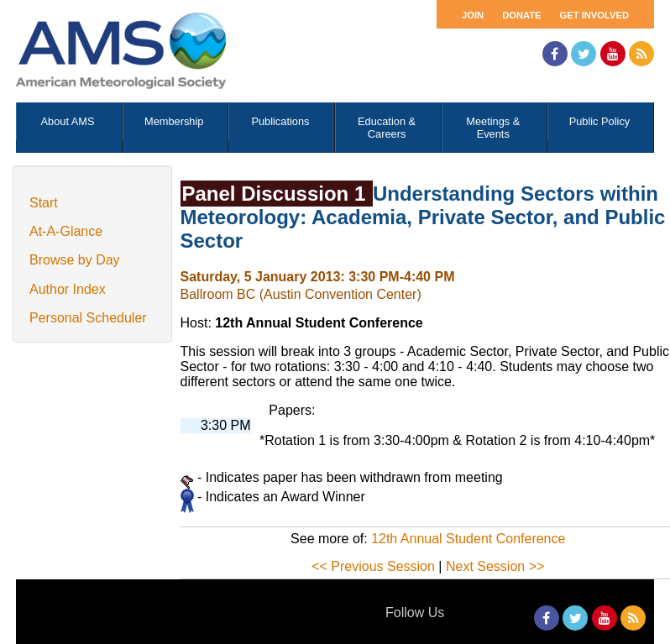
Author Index (68, 289)
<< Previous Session (373, 566)
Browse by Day (75, 260)
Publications (280, 121)
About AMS (68, 121)
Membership (174, 121)
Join (473, 15)
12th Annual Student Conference (468, 539)
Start (44, 203)
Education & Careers (387, 128)
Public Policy (600, 121)
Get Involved (594, 15)
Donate (521, 15)
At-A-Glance (66, 231)
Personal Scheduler (88, 318)
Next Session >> (495, 566)
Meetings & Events (493, 128)
